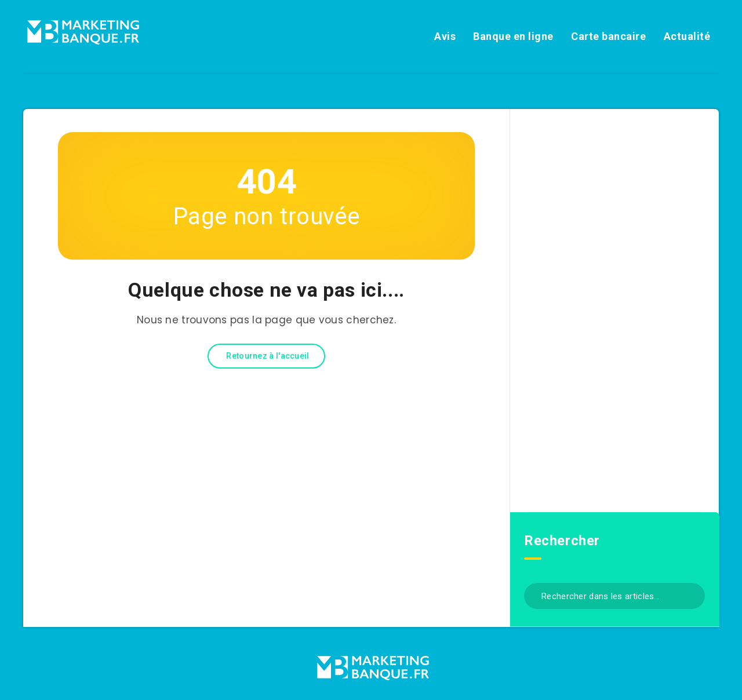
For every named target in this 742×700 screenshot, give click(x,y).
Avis (445, 36)
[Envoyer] (692, 595)
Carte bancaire (608, 36)
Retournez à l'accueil (268, 356)
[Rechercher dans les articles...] (614, 596)
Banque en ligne (513, 36)
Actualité (687, 36)
